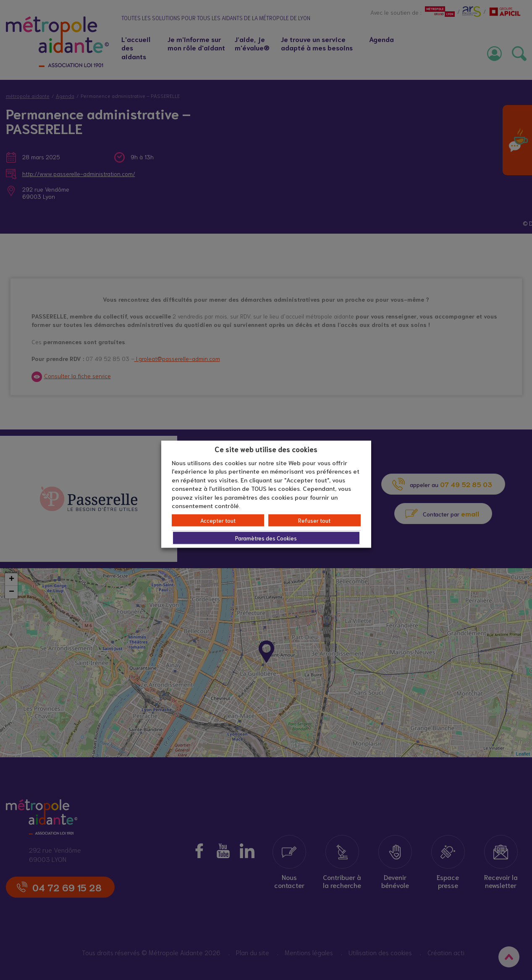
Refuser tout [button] (314, 520)
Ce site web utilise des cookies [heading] (266, 449)
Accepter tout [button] (218, 520)
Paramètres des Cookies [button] (266, 538)
